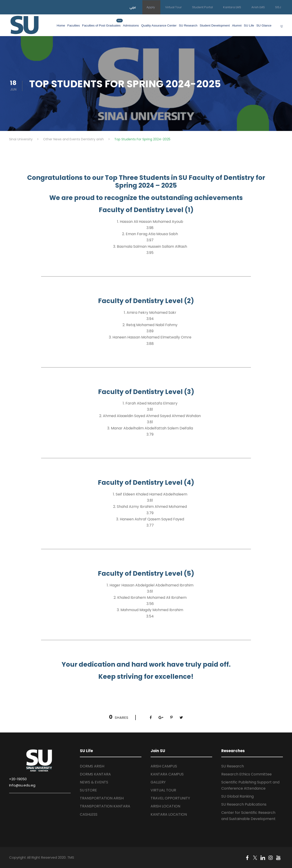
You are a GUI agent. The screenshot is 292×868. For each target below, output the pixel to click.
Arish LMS (258, 7)
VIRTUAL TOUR (163, 790)
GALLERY (158, 782)
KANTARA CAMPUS (167, 774)
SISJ (278, 7)
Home (61, 25)
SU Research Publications (244, 804)
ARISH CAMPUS (164, 766)
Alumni (237, 25)
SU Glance (264, 25)
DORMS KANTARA (95, 774)
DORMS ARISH (92, 766)
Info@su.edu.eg (22, 785)
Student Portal (202, 7)
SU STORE (88, 790)
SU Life (249, 25)
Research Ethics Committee (246, 774)
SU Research (188, 25)
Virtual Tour (173, 7)
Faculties (74, 25)
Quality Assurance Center (159, 25)
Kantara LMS (232, 7)
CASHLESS (89, 814)
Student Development (215, 25)
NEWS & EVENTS (94, 782)
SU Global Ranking (237, 796)
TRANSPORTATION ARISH (102, 798)
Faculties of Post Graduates (101, 25)
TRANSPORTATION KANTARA (105, 806)
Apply (151, 7)
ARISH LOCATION (165, 806)
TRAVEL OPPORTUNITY (170, 798)
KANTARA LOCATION (169, 814)
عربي (133, 7)
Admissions (131, 25)
